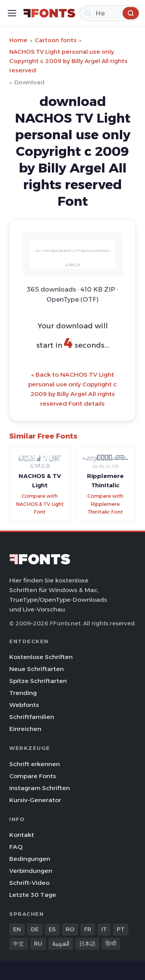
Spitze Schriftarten (38, 681)
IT (104, 929)
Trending (23, 693)
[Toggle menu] (12, 13)
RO (70, 929)
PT (121, 929)
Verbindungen (31, 871)
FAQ (16, 847)
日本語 (87, 944)
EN (17, 929)
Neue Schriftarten (37, 669)
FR (88, 929)
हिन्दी (111, 944)
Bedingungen (30, 859)
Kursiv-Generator (35, 800)
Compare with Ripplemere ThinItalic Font (105, 504)
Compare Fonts (33, 776)
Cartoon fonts (56, 40)
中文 (19, 944)
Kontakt (22, 835)
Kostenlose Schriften (41, 657)
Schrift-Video (29, 883)
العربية (61, 944)
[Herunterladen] (110, 13)
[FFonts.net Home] (49, 13)
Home (18, 40)
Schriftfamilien (32, 717)
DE (35, 929)
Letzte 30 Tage (33, 895)
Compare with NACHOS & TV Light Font (40, 504)
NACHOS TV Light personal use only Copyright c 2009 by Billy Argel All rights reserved (68, 61)
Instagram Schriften (40, 788)
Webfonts (24, 705)
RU (38, 944)
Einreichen (25, 729)
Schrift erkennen (35, 764)
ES (52, 929)
